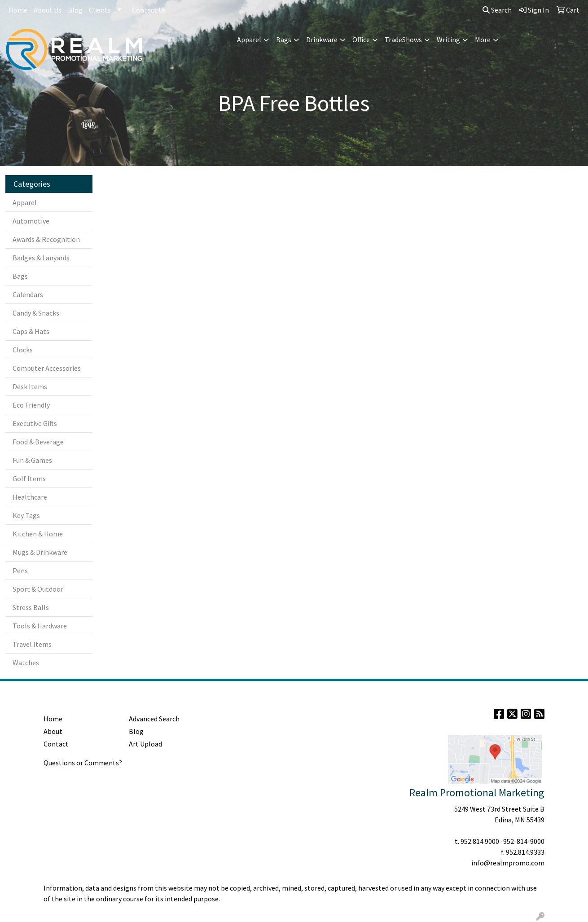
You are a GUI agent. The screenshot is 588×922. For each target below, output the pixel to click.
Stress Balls (31, 607)
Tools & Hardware (40, 626)
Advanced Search (154, 719)
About (53, 731)
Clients (100, 10)
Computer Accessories (47, 368)
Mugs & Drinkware (40, 552)
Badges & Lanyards (41, 258)
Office (361, 40)
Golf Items (29, 479)
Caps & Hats (31, 331)
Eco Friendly (31, 405)
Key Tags (26, 515)
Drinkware (322, 40)
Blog (75, 10)
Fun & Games (32, 460)
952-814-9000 (524, 841)
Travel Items (32, 644)
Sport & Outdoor (38, 589)
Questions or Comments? (83, 763)
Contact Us (149, 10)
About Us (48, 10)
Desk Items (30, 386)
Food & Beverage (38, 442)
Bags (284, 40)
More (483, 40)
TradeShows (403, 40)
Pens (20, 571)
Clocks (23, 350)
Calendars (28, 294)
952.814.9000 (480, 841)
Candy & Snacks (36, 313)
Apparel (249, 40)
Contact (56, 744)
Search (497, 10)
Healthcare (30, 497)
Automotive (31, 221)
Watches (26, 663)
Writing (448, 40)
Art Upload (145, 744)
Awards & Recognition (46, 239)
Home (18, 10)
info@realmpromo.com (508, 863)
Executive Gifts (35, 423)
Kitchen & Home (38, 534)
